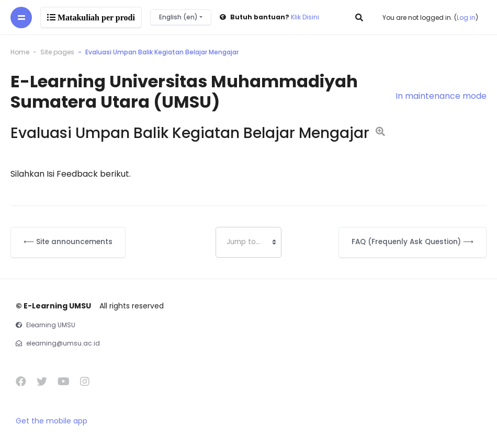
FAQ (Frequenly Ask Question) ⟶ (413, 242)
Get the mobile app (52, 421)
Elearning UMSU (51, 325)
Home (20, 52)
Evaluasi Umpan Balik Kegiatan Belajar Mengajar (162, 52)
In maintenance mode (441, 96)
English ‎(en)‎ (179, 17)
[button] (360, 17)
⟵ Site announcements (68, 242)
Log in (466, 18)
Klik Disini (305, 17)
